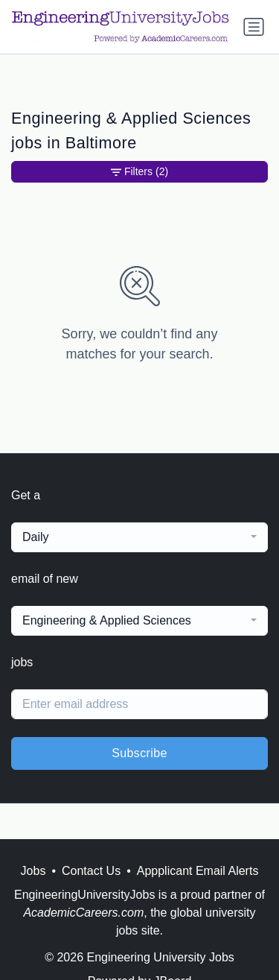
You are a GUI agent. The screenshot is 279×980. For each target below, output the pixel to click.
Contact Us (91, 871)
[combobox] (139, 537)
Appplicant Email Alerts (198, 871)
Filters (139, 172)
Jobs (33, 871)
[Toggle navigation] (254, 27)
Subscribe (139, 753)
